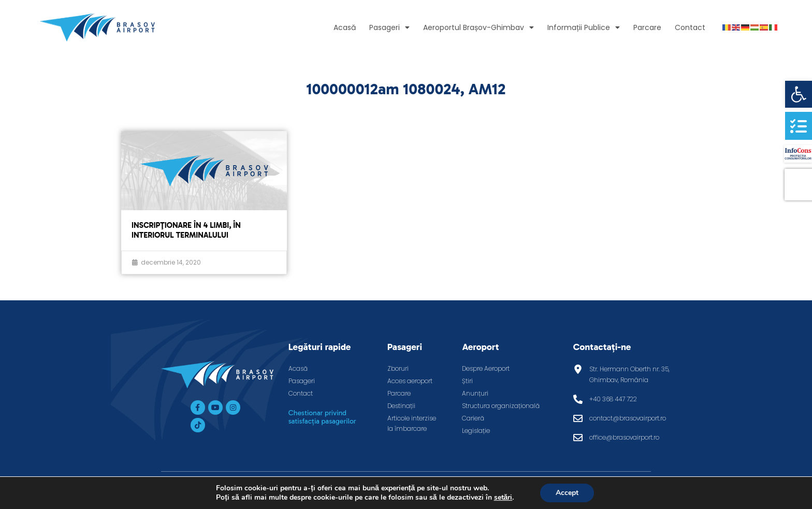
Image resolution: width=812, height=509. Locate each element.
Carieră (473, 418)
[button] (799, 94)
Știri (467, 381)
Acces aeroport (410, 381)
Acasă (345, 27)
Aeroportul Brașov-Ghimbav (479, 27)
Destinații (401, 406)
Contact (690, 27)
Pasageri (389, 27)
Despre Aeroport (486, 368)
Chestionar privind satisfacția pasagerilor (322, 417)
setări (503, 498)
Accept (567, 493)
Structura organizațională (501, 406)
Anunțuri (475, 393)
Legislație (476, 431)
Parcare (647, 27)
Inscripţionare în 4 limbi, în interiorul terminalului (186, 230)
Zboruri (398, 368)
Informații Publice (584, 27)
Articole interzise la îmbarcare (412, 423)
